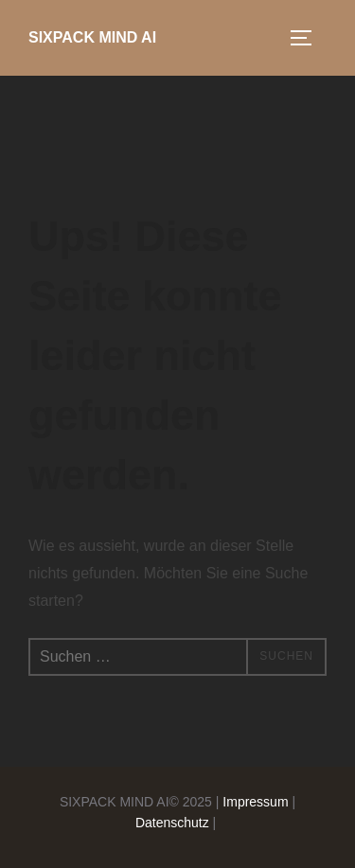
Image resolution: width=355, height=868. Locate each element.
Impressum (255, 802)
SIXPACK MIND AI (92, 37)
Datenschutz (172, 823)
